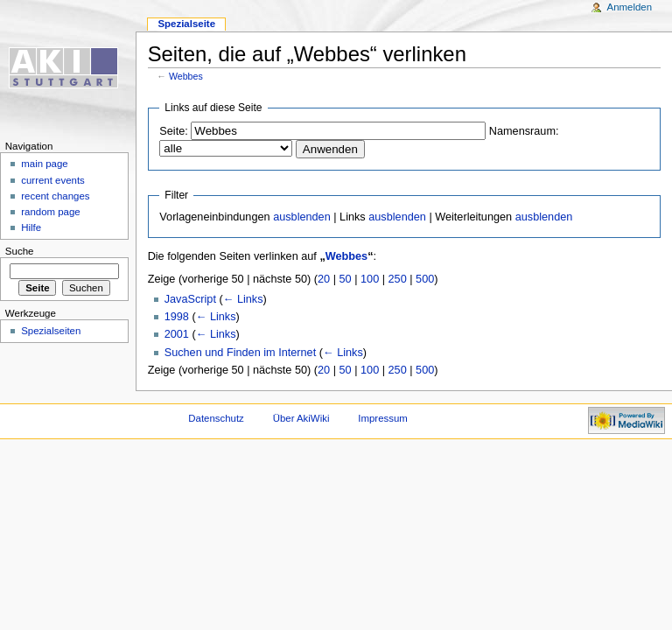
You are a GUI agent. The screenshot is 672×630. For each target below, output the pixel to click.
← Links (243, 299)
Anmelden (630, 7)
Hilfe (31, 227)
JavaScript (190, 299)
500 (425, 279)
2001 (177, 334)
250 (398, 279)
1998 (177, 317)
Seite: (173, 131)
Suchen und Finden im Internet (241, 353)
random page (51, 212)
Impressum (383, 418)
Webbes (186, 76)
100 (370, 279)
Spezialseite (186, 24)
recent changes (55, 196)
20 (324, 279)
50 (346, 279)
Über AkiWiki (301, 418)
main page (45, 164)
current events (53, 180)
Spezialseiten (51, 331)
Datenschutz (216, 418)
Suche (20, 251)
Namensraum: (524, 131)
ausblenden (302, 217)
